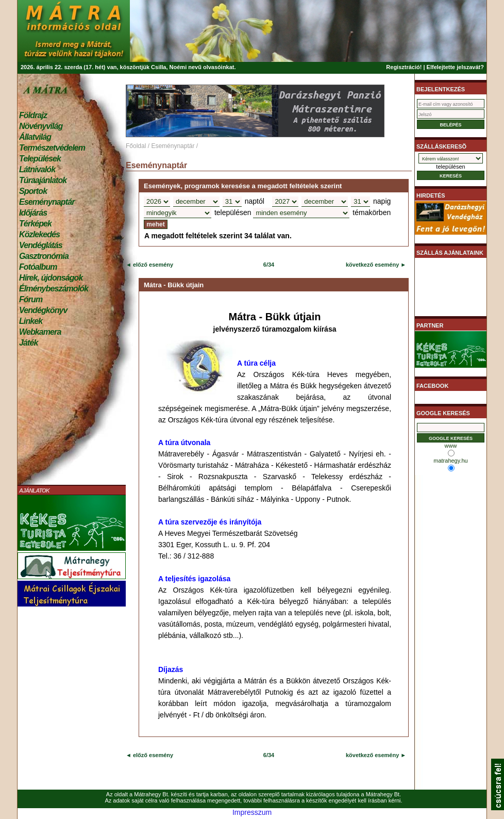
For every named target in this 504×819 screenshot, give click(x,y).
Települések (40, 159)
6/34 (269, 265)
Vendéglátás (41, 245)
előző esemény (152, 265)
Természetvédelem (52, 148)
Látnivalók (37, 169)
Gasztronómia (44, 256)
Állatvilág (35, 137)
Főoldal (136, 146)
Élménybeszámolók (54, 289)
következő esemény (372, 265)
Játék (28, 343)
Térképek (35, 224)
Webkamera (40, 332)
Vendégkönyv (43, 310)
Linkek (31, 321)
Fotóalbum (38, 267)
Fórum (31, 299)
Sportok (33, 191)
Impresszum (252, 812)
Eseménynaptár (47, 202)
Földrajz (33, 115)
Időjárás (33, 213)
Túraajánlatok (43, 180)
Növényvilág (41, 126)
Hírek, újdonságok (51, 278)
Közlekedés (39, 234)
